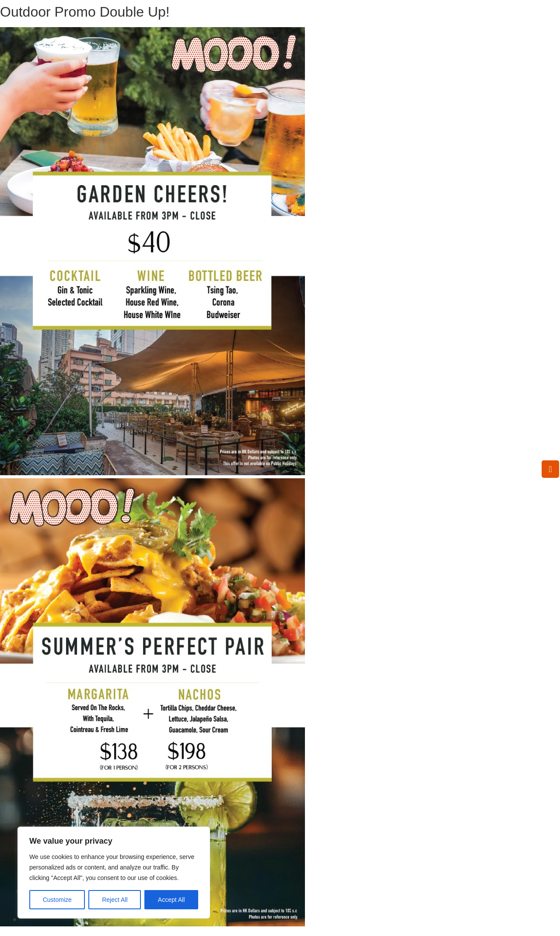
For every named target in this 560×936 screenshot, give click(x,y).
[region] (114, 873)
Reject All (115, 900)
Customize (57, 900)
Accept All (171, 900)
